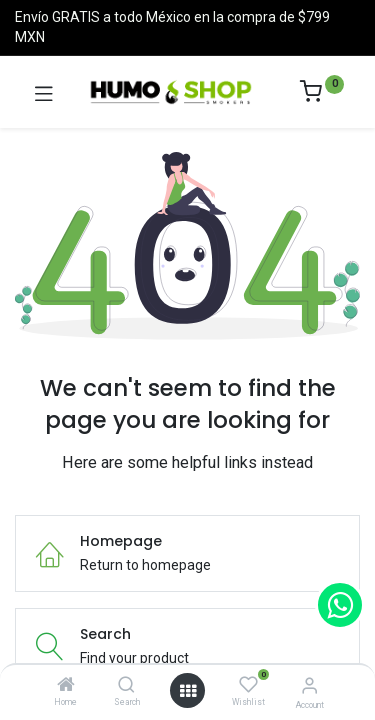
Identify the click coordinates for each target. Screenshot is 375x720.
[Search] (126, 686)
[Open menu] (188, 691)
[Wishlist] (248, 685)
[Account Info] (309, 685)
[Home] (66, 686)
